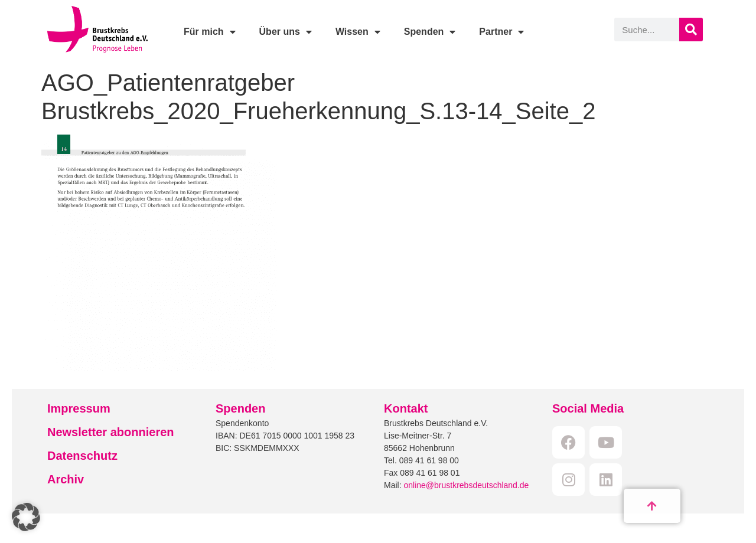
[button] (26, 517)
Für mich (210, 32)
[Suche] (691, 30)
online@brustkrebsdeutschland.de (466, 485)
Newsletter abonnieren (111, 432)
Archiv (66, 479)
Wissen (358, 32)
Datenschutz (82, 456)
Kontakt (406, 408)
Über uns (286, 32)
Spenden (430, 32)
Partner (501, 32)
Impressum (79, 408)
